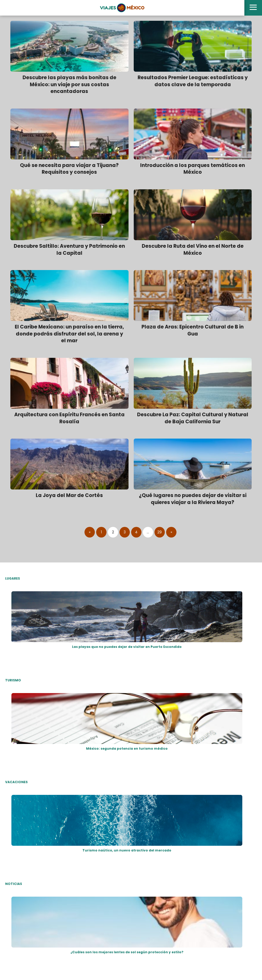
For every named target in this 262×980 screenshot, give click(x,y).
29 (160, 532)
